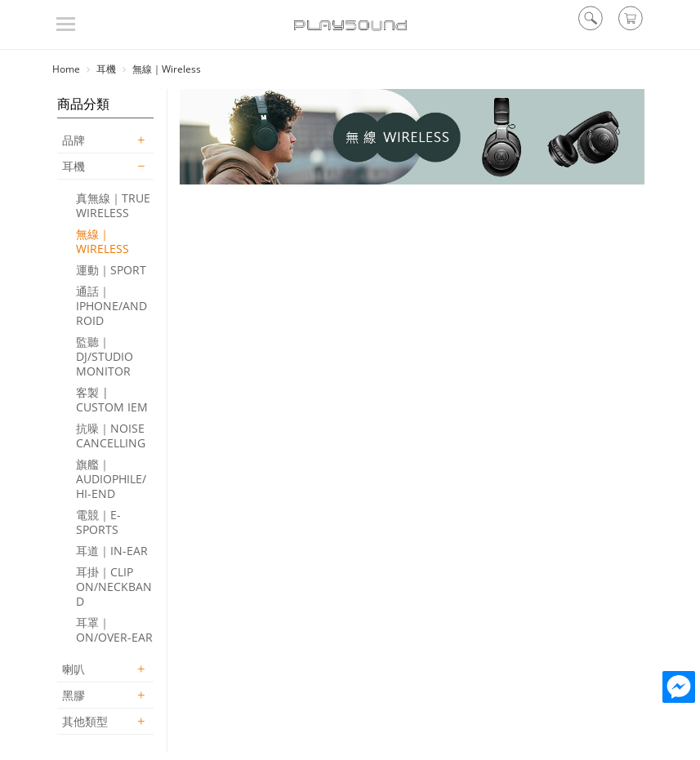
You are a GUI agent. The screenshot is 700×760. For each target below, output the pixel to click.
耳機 (74, 166)
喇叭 (74, 669)
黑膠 (74, 695)
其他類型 (85, 721)
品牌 (74, 140)
